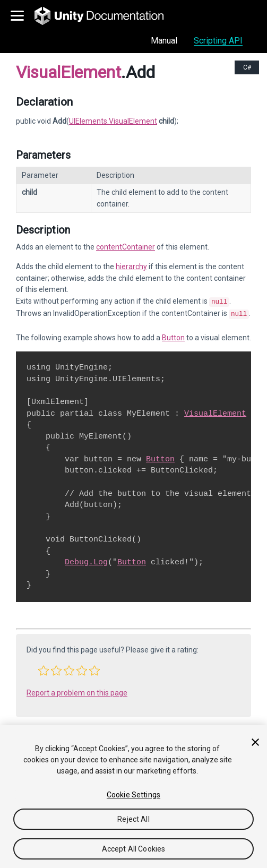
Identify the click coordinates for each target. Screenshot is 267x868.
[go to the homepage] (106, 16)
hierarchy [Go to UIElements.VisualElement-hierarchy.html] (131, 267)
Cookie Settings (133, 795)
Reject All (133, 819)
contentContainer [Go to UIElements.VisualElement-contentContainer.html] (126, 247)
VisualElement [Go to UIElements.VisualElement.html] (215, 411)
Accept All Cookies (134, 849)
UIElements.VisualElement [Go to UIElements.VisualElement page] (113, 121)
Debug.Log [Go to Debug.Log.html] (86, 560)
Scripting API (218, 41)
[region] (133, 797)
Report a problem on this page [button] (77, 691)
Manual (164, 41)
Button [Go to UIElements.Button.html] (173, 336)
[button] (44, 668)
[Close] (255, 742)
